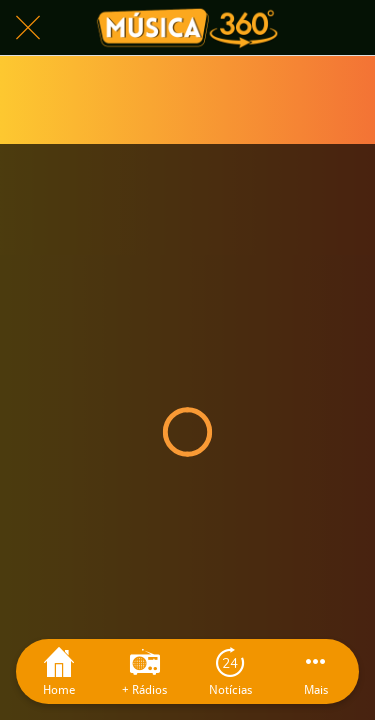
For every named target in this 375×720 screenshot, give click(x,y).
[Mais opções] (316, 671)
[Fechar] (28, 28)
